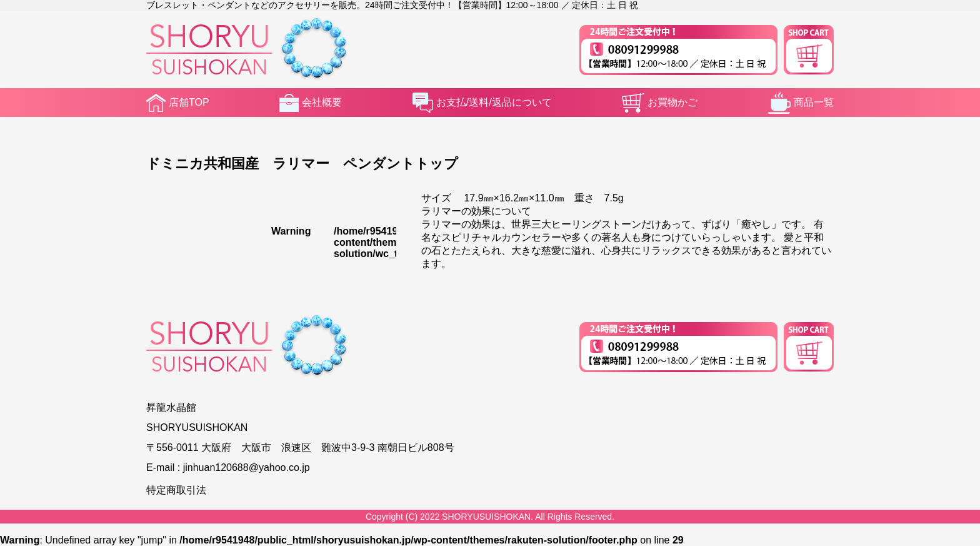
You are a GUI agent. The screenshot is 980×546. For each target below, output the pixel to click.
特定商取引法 (176, 490)
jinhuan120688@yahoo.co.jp (247, 468)
